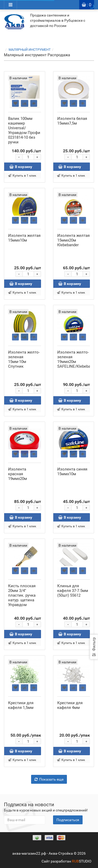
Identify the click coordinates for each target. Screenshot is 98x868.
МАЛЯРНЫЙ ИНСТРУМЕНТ (33, 50)
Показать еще (49, 779)
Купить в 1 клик (22, 176)
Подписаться (68, 820)
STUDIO (82, 861)
